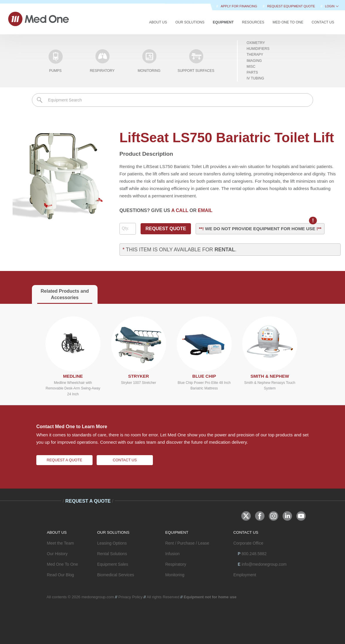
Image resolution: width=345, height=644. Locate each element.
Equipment (223, 22)
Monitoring (149, 61)
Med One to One (288, 22)
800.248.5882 (254, 554)
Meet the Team (60, 543)
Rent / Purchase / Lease (187, 543)
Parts (252, 72)
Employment (245, 575)
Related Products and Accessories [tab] (65, 294)
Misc (251, 67)
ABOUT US (57, 532)
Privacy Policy (130, 597)
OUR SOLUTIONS (113, 532)
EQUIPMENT (177, 532)
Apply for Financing (239, 6)
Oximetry (256, 43)
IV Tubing (255, 78)
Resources (253, 22)
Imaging (254, 61)
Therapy (255, 55)
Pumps (55, 61)
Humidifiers (258, 49)
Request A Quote (64, 460)
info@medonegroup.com (264, 564)
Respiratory (102, 61)
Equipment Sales (113, 564)
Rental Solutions (112, 554)
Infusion (172, 554)
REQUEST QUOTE (166, 229)
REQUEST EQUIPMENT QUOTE (291, 6)
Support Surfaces (196, 61)
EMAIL (205, 210)
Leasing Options (112, 543)
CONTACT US (246, 532)
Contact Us (323, 22)
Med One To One (62, 564)
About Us (158, 22)
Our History (57, 554)
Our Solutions (190, 22)
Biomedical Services (116, 575)
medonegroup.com (98, 597)
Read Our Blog (60, 575)
